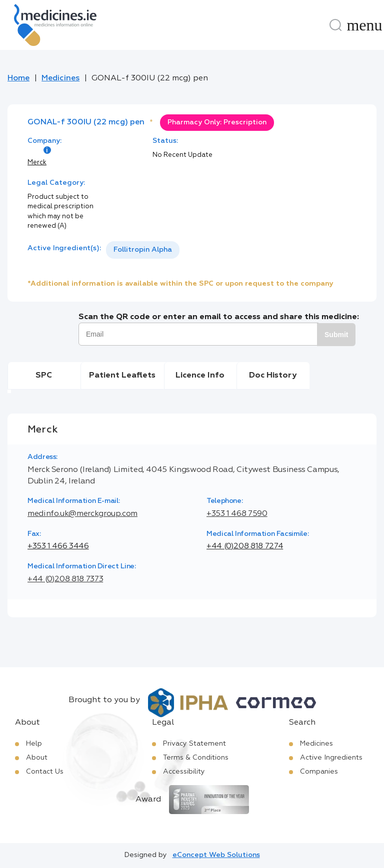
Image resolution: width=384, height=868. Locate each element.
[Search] (335, 25)
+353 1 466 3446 (58, 546)
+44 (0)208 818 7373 (65, 579)
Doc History (273, 376)
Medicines (60, 78)
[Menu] (364, 25)
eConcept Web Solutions (216, 855)
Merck (37, 163)
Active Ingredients (331, 758)
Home (18, 78)
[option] (143, 250)
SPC (44, 376)
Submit (336, 335)
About (37, 758)
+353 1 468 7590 (237, 514)
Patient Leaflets (122, 376)
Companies (319, 772)
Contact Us (45, 772)
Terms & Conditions (196, 758)
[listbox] (143, 250)
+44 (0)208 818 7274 (245, 546)
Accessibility (184, 772)
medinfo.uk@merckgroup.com (82, 514)
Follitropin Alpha (143, 250)
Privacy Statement (194, 744)
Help (34, 744)
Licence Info (200, 376)
